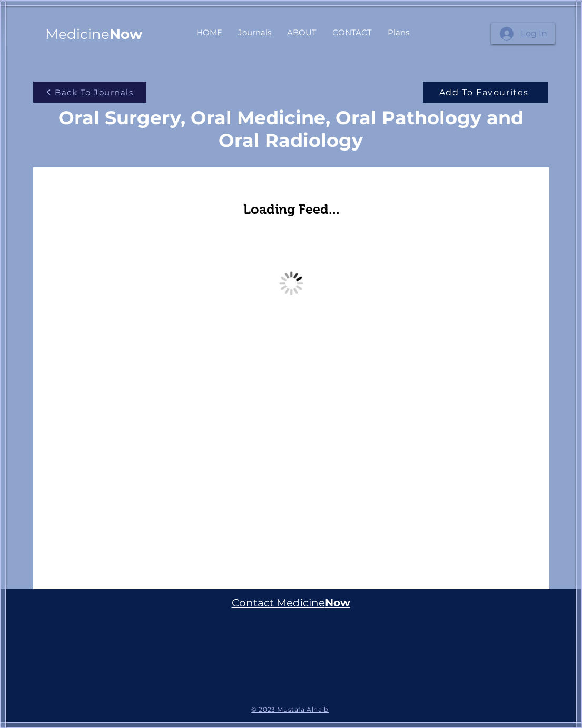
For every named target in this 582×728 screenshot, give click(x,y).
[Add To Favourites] (485, 92)
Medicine (94, 34)
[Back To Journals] (90, 92)
